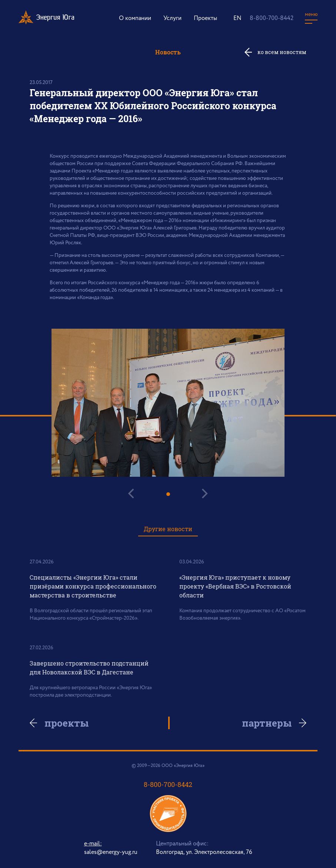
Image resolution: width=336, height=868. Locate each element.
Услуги (172, 18)
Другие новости (168, 529)
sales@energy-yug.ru (111, 852)
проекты (66, 723)
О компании (135, 18)
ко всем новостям (282, 52)
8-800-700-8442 (272, 18)
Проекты (205, 18)
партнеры (267, 723)
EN (237, 18)
